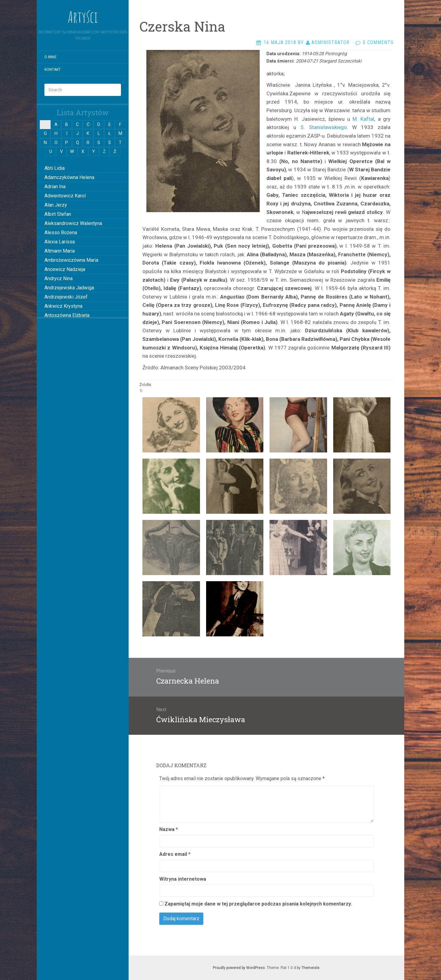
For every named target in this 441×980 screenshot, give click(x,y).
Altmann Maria (60, 251)
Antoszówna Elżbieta (67, 315)
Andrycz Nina (58, 278)
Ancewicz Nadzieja (65, 269)
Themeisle (310, 968)
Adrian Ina (55, 187)
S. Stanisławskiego (322, 127)
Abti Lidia (55, 168)
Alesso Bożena (61, 233)
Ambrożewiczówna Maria (71, 260)
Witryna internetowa (183, 879)
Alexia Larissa (60, 242)
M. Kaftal (363, 119)
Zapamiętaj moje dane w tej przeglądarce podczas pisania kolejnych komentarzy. (258, 904)
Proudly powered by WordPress (239, 968)
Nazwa (169, 829)
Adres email (175, 854)
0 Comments (378, 42)
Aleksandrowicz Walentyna (73, 223)
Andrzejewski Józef (66, 297)
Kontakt (53, 70)
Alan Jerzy (56, 205)
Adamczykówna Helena (69, 177)
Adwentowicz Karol (65, 196)
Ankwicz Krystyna (63, 306)
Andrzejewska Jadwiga (69, 288)
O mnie (51, 57)
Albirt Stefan (58, 214)
